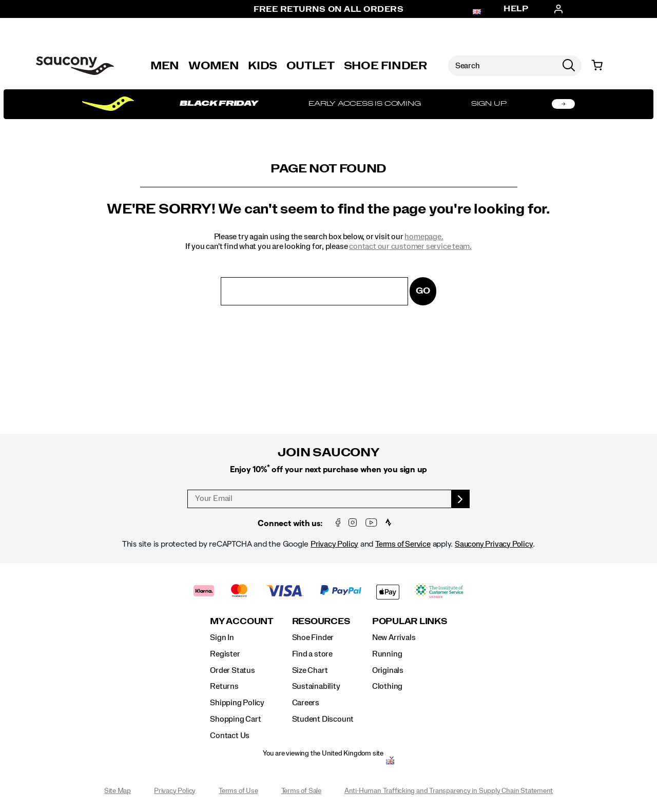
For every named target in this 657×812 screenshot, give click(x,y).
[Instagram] (353, 523)
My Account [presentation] (242, 621)
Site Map (118, 791)
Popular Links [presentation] (410, 621)
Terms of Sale (301, 791)
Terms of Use (238, 791)
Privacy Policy (334, 544)
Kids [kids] (263, 66)
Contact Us (230, 736)
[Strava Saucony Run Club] (388, 523)
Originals (388, 670)
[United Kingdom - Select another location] (390, 763)
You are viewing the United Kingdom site (323, 753)
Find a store (312, 654)
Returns (224, 686)
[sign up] (461, 499)
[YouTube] (371, 523)
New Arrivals (394, 637)
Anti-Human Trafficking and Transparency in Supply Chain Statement (449, 791)
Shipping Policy (237, 703)
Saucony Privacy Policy (494, 544)
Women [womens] (214, 66)
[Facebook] (338, 523)
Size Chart (310, 670)
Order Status (232, 670)
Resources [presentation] (321, 621)
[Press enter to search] (569, 66)
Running (387, 654)
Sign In (222, 637)
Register (225, 654)
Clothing (387, 686)
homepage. (424, 237)
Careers (306, 703)
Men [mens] (165, 66)
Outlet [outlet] (311, 66)
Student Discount (323, 719)
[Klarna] (204, 592)
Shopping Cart (235, 719)
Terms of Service (403, 544)
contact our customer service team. (410, 246)
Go (423, 291)
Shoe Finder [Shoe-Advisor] (385, 66)
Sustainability (316, 686)
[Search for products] (502, 66)
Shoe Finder (313, 637)
